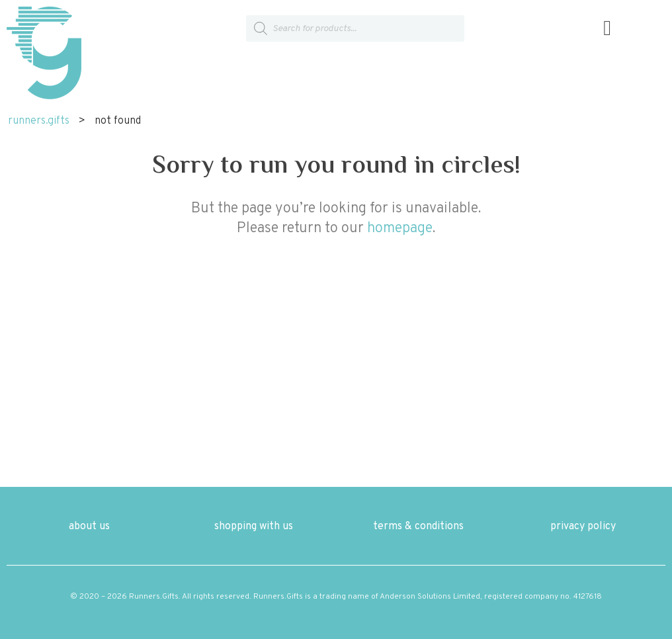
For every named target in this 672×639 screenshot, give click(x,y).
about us (89, 527)
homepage (400, 229)
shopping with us (254, 527)
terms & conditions (418, 527)
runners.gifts (39, 121)
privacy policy (583, 527)
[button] (607, 29)
